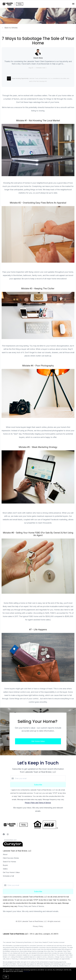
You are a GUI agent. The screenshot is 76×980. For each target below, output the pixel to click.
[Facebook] (4, 834)
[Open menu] (73, 4)
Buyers (5, 865)
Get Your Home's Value (11, 872)
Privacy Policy (38, 926)
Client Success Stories (11, 858)
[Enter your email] (40, 778)
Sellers (5, 869)
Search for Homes (9, 862)
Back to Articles (11, 28)
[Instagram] (8, 834)
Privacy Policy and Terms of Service (38, 803)
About (5, 854)
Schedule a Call (8, 876)
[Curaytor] (13, 846)
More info (27, 971)
